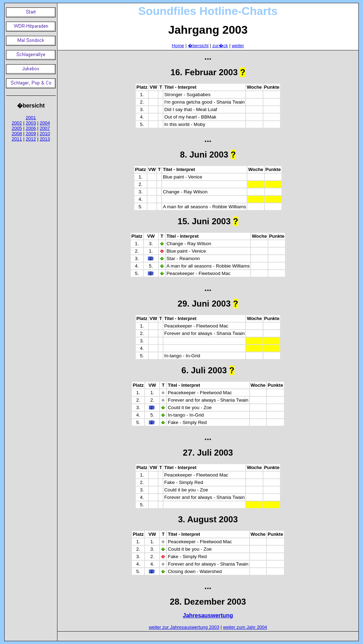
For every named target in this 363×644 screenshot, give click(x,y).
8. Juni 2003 (204, 155)
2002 (17, 123)
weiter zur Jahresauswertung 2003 (184, 627)
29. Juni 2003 (204, 304)
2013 (45, 139)
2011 (17, 139)
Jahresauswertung (208, 615)
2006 (31, 128)
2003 (31, 123)
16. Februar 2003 (204, 72)
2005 (17, 128)
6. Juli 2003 (204, 370)
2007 (45, 128)
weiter (238, 46)
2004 (45, 123)
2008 (17, 134)
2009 (31, 134)
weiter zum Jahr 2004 (245, 627)
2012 (31, 139)
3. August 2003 (208, 519)
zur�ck (220, 46)
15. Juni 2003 (204, 221)
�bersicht (198, 46)
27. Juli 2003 (208, 453)
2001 (31, 118)
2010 (45, 134)
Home (178, 46)
